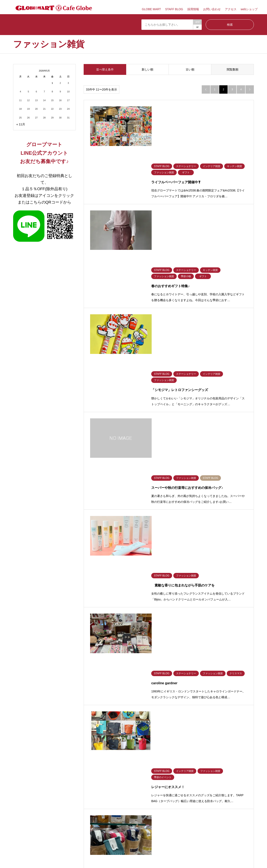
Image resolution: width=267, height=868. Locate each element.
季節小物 (48, 656)
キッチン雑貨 (141, 650)
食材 (46, 650)
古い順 (190, 69)
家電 (136, 656)
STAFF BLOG (174, 9)
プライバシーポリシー (119, 774)
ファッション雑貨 (23, 656)
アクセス (231, 9)
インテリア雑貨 (112, 650)
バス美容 (199, 650)
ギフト (107, 656)
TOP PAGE (168, 774)
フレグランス (231, 650)
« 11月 (21, 124)
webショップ (249, 9)
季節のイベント (82, 656)
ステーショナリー (83, 650)
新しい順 (147, 69)
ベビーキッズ (171, 650)
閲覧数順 (233, 69)
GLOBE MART (151, 9)
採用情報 (193, 9)
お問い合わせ (212, 9)
